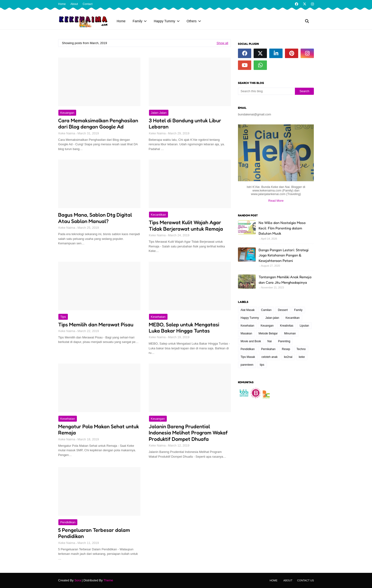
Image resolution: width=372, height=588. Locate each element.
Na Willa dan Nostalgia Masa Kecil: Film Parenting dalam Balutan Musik (282, 228)
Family (298, 310)
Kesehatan (158, 317)
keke (302, 357)
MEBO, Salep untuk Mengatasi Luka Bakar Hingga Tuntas (184, 328)
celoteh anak (270, 357)
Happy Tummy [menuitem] (164, 21)
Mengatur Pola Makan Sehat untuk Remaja (99, 429)
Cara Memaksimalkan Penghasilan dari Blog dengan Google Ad (98, 123)
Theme (108, 580)
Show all (222, 43)
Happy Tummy (250, 318)
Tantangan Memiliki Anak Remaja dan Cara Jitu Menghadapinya (285, 280)
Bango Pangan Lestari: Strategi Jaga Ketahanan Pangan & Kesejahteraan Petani (284, 255)
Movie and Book (251, 341)
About (74, 4)
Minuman (290, 333)
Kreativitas (287, 326)
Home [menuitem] (121, 21)
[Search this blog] (266, 91)
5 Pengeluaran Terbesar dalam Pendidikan (94, 533)
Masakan (246, 333)
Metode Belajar (268, 333)
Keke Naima (67, 133)
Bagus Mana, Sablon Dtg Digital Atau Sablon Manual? (95, 218)
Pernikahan (268, 349)
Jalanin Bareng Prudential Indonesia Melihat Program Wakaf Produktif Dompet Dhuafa (188, 433)
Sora (78, 580)
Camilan (266, 310)
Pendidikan (68, 522)
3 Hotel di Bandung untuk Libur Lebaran (185, 123)
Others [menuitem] (192, 21)
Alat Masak (248, 310)
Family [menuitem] (137, 21)
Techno (301, 349)
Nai (270, 341)
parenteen (247, 365)
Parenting (284, 341)
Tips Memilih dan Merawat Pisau (96, 324)
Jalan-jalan (159, 113)
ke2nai (288, 357)
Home (62, 4)
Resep (286, 349)
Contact (87, 4)
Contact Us (306, 580)
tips (63, 317)
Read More (276, 201)
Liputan (304, 326)
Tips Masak (248, 357)
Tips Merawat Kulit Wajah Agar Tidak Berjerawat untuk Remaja (186, 225)
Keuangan (67, 113)
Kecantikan (158, 215)
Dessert (283, 310)
